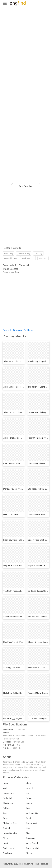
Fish (28, 833)
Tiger (5, 813)
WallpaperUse (33, 813)
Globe (6, 838)
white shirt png (11, 258)
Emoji (29, 818)
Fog (28, 808)
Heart (5, 783)
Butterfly (30, 788)
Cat (28, 793)
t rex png (38, 253)
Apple (5, 788)
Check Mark (32, 823)
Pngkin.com (8, 848)
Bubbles (7, 808)
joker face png (24, 253)
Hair (28, 828)
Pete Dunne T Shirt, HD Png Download (20, 463)
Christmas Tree (10, 823)
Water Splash (32, 843)
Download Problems (23, 330)
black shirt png (28, 258)
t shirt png (9, 253)
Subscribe (31, 798)
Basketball (8, 798)
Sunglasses (8, 793)
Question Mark (33, 848)
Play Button (8, 803)
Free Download (26, 186)
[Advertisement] (26, 40)
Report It (7, 330)
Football (6, 828)
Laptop (29, 803)
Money (29, 853)
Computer (31, 838)
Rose (5, 818)
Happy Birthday (10, 833)
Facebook (7, 853)
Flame (29, 783)
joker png (43, 258)
